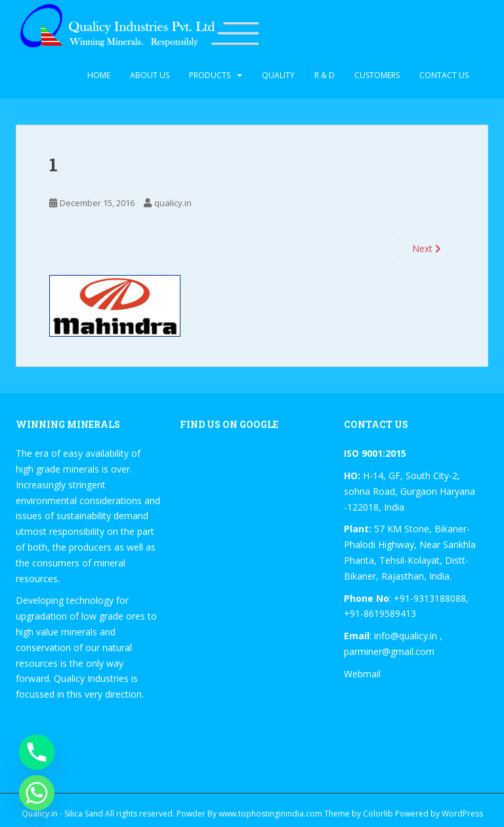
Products (210, 75)
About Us (150, 75)
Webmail (362, 674)
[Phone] (37, 752)
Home (99, 75)
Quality (278, 75)
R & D (325, 75)
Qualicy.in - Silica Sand (62, 814)
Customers (377, 75)
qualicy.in (173, 203)
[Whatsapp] (37, 793)
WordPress (462, 814)
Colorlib (378, 814)
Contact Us (444, 75)
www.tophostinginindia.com (270, 814)
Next (427, 248)
